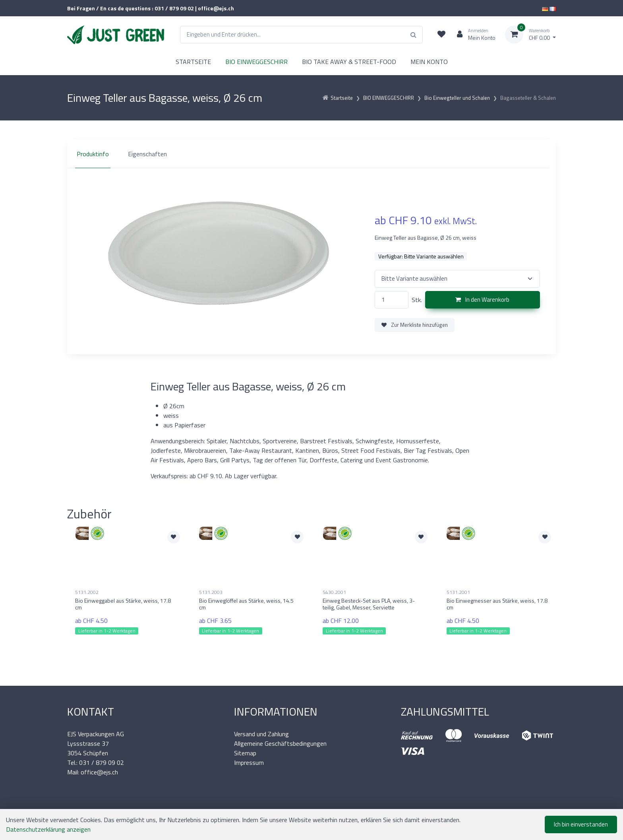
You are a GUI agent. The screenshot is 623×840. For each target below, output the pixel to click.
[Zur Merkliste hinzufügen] (174, 537)
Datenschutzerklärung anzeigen (48, 829)
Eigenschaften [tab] (147, 154)
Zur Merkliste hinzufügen (415, 325)
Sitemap (245, 753)
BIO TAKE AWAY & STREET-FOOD (349, 62)
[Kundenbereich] (473, 35)
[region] (311, 154)
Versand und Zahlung (261, 734)
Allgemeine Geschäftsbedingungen (280, 743)
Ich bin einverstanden (581, 824)
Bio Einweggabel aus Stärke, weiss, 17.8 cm (123, 604)
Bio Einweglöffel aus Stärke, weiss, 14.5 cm (246, 604)
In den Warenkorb (482, 300)
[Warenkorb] (530, 35)
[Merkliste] (441, 35)
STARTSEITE (193, 62)
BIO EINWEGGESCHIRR (256, 62)
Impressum (249, 762)
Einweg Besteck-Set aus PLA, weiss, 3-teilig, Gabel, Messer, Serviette (369, 604)
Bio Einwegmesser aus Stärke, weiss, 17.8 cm (497, 604)
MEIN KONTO (429, 62)
